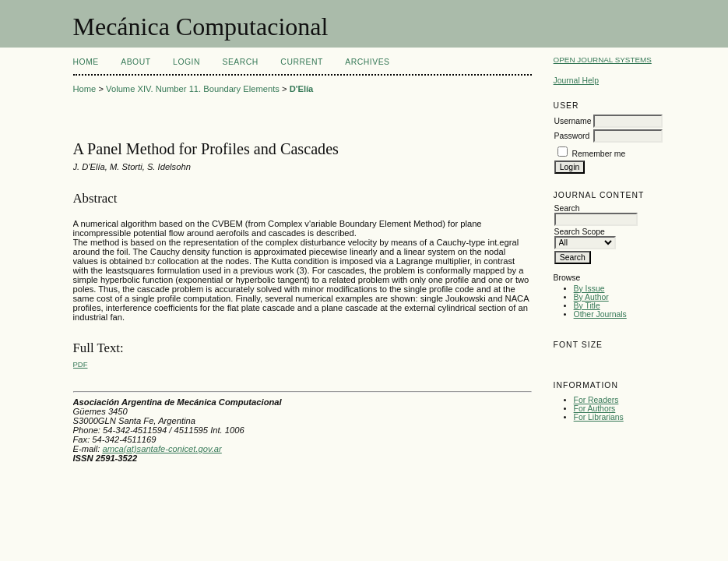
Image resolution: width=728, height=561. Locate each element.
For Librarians (599, 417)
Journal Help (576, 81)
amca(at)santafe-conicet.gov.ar (162, 449)
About (135, 62)
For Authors (595, 409)
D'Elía (302, 89)
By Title (587, 306)
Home (86, 62)
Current (301, 62)
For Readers (596, 400)
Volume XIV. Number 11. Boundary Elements (193, 89)
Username (573, 121)
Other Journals (600, 314)
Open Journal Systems (603, 60)
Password (572, 136)
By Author (591, 297)
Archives (367, 62)
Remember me (599, 154)
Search (240, 62)
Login (186, 62)
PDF (81, 364)
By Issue (589, 289)
